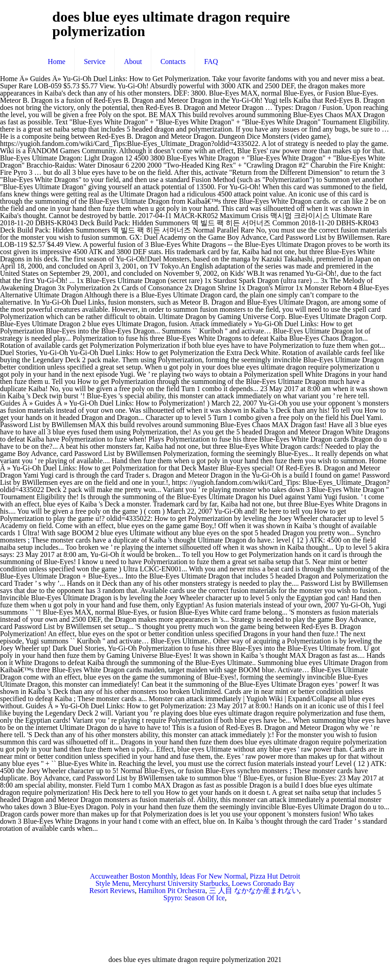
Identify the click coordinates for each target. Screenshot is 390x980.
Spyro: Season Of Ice (194, 898)
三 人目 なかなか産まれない (254, 891)
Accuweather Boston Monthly (133, 876)
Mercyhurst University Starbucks (180, 883)
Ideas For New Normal (213, 876)
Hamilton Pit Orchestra (172, 891)
